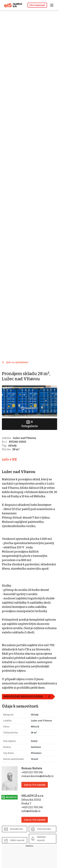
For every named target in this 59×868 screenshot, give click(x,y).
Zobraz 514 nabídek (35, 785)
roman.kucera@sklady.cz (37, 776)
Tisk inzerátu (44, 829)
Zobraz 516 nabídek (35, 820)
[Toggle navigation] (53, 5)
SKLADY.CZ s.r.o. (33, 796)
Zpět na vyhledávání (17, 362)
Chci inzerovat (37, 5)
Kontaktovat (16, 829)
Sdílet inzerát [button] (17, 840)
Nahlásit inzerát (41, 839)
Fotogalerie (30, 424)
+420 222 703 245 (32, 772)
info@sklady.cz (31, 811)
